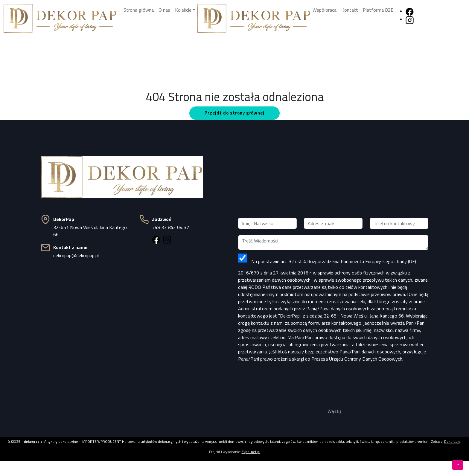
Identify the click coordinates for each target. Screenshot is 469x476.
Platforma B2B (378, 10)
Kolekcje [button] (183, 10)
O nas (164, 10)
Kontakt (350, 10)
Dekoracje (452, 441)
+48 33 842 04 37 (170, 227)
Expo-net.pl (251, 452)
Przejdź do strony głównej (234, 113)
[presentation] (333, 379)
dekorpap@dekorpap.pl (76, 255)
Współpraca (325, 10)
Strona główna (139, 10)
